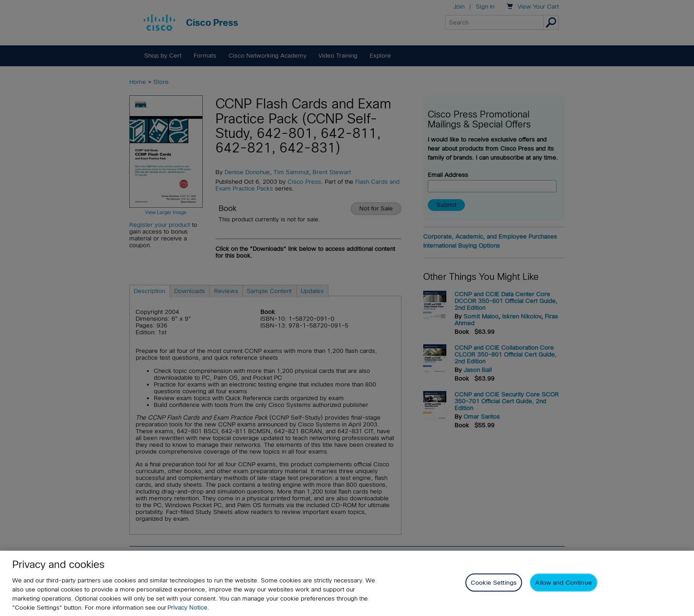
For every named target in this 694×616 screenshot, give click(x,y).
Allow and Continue (563, 583)
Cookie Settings (494, 583)
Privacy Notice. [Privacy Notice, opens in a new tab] (188, 608)
